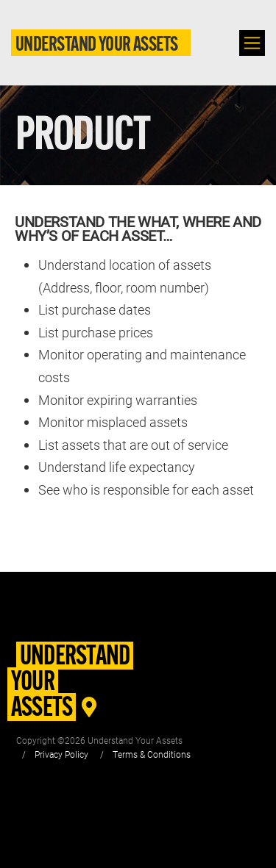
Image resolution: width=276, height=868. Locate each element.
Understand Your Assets (97, 46)
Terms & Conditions (152, 754)
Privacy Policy (61, 754)
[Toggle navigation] (252, 43)
